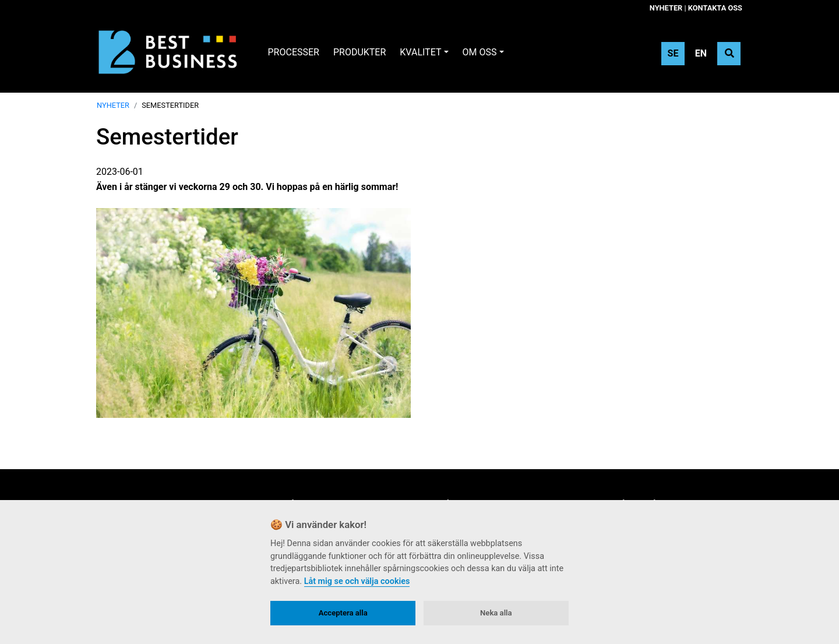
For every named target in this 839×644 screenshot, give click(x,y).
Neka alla (496, 613)
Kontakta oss (715, 8)
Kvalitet (420, 52)
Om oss (480, 52)
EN (701, 53)
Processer (294, 52)
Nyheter (666, 8)
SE (673, 53)
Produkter (359, 52)
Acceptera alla (343, 613)
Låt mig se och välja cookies (357, 581)
